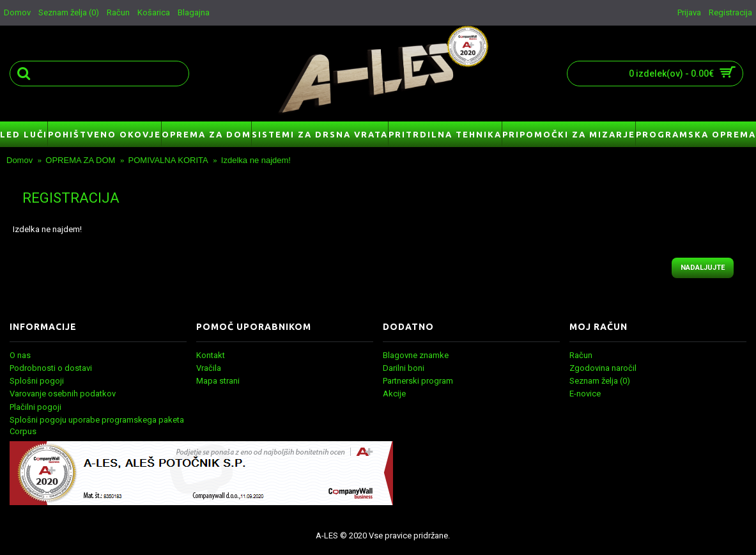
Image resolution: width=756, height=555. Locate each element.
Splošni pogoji (37, 381)
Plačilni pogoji (35, 407)
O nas (20, 355)
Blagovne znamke (416, 355)
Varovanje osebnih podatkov (63, 394)
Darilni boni (404, 368)
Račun (581, 355)
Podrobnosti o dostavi (51, 368)
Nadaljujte (703, 268)
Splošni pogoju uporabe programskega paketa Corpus (97, 426)
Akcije (394, 394)
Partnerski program (418, 381)
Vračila (209, 368)
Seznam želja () (600, 381)
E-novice (585, 394)
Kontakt (211, 355)
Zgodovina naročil (603, 368)
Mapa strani (218, 381)
